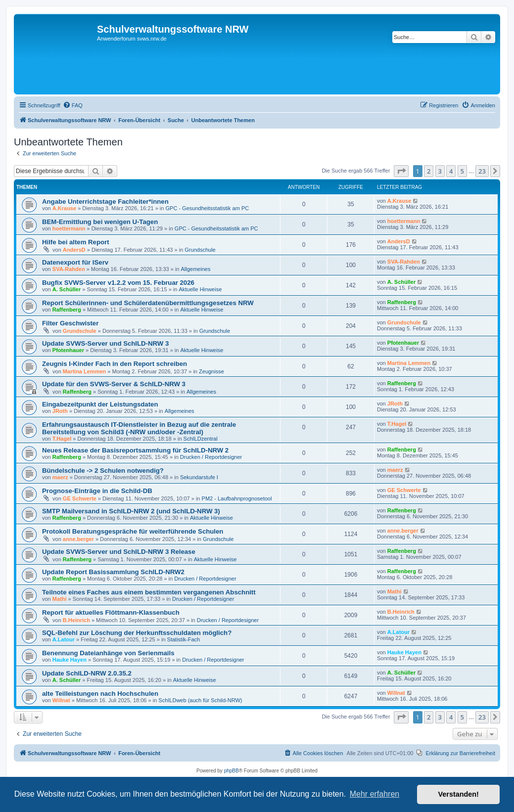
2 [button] (429, 171)
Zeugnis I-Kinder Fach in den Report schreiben (115, 364)
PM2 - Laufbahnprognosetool (237, 498)
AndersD (74, 250)
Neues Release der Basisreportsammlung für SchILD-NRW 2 (135, 450)
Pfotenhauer (68, 350)
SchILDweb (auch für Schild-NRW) (200, 700)
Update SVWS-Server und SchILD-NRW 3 (105, 343)
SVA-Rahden (69, 269)
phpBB (232, 771)
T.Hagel (62, 439)
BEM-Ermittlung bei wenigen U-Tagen (100, 222)
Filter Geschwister (70, 323)
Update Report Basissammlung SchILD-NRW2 (113, 572)
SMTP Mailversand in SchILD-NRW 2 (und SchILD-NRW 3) (131, 511)
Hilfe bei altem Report (76, 242)
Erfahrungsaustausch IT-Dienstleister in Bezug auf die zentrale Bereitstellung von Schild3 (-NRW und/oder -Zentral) (139, 428)
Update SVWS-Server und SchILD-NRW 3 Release (119, 552)
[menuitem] (73, 105)
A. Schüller (67, 289)
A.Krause (64, 208)
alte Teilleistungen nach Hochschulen (100, 694)
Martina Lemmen (84, 371)
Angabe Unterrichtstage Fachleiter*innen (105, 202)
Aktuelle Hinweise (200, 289)
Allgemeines (195, 269)
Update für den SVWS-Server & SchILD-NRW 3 (114, 384)
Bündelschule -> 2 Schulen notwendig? (103, 471)
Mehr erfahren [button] (375, 794)
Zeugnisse (211, 371)
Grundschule (200, 250)
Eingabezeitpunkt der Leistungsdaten (100, 404)
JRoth (60, 411)
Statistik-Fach (184, 639)
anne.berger (78, 539)
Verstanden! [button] (459, 794)
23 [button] (482, 171)
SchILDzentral (201, 439)
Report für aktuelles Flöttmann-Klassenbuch (111, 612)
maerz (60, 477)
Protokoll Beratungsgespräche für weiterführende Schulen (133, 531)
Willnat (61, 700)
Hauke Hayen (70, 660)
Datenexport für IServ (75, 262)
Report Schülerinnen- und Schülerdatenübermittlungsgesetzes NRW (148, 303)
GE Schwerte (80, 498)
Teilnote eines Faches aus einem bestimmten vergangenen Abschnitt (149, 592)
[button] (401, 171)
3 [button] (440, 171)
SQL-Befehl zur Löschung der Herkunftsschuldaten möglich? (137, 633)
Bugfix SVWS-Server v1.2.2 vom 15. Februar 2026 (118, 283)
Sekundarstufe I (199, 477)
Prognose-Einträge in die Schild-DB (97, 491)
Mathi (60, 599)
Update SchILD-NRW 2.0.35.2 (87, 673)
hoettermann (69, 228)
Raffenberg (67, 310)
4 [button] (451, 171)
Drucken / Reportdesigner (211, 457)
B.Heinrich (76, 620)
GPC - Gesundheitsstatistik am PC (208, 208)
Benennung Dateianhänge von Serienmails (108, 653)
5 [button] (462, 171)
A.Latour (64, 639)
